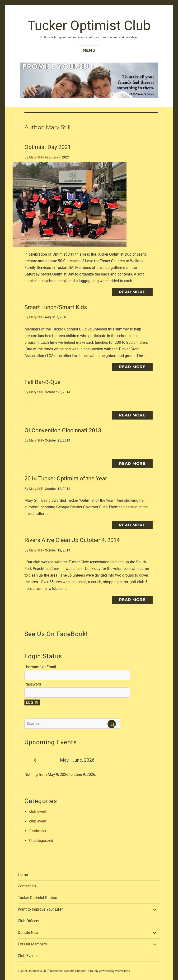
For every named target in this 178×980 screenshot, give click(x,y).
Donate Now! (29, 933)
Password (33, 684)
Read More (132, 292)
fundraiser (38, 831)
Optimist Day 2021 (48, 147)
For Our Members (32, 944)
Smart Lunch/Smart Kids (56, 307)
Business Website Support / (69, 971)
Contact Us (27, 886)
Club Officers (28, 921)
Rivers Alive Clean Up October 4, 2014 (72, 540)
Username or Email (40, 667)
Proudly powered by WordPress (109, 971)
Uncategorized (41, 841)
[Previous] (35, 760)
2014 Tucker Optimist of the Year (66, 479)
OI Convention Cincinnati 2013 (63, 430)
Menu (89, 50)
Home (23, 874)
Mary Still (36, 157)
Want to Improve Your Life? (40, 909)
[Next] (119, 760)
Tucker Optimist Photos (37, 898)
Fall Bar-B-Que (42, 382)
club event (38, 811)
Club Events (28, 956)
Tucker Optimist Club (89, 26)
